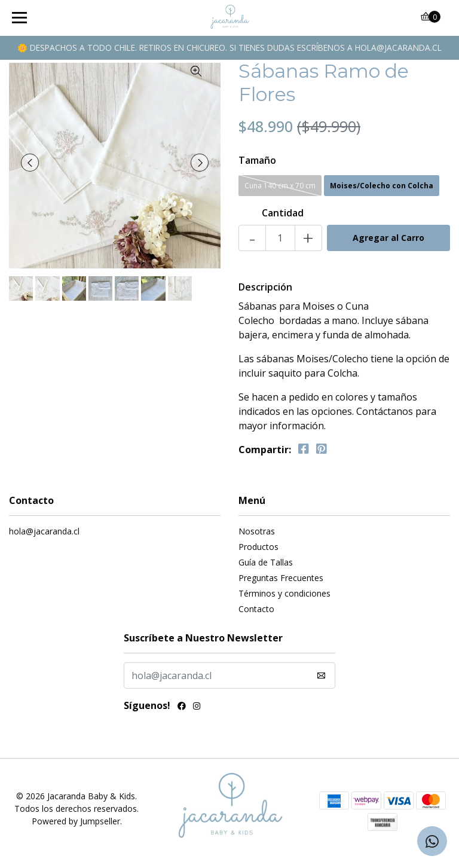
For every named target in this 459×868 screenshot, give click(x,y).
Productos (258, 547)
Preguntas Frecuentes (281, 578)
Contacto (256, 609)
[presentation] (30, 163)
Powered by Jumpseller (76, 821)
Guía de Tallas (266, 562)
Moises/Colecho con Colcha (382, 186)
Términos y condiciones (284, 593)
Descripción (265, 287)
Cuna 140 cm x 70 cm (280, 186)
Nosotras (257, 531)
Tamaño (257, 160)
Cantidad (283, 213)
